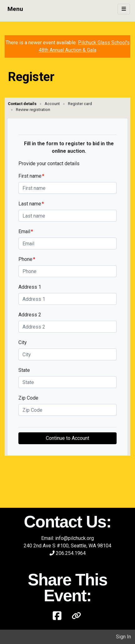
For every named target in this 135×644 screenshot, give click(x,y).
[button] (76, 616)
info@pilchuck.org (75, 538)
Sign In (123, 637)
